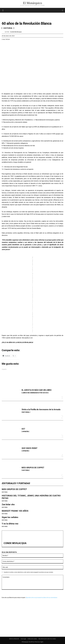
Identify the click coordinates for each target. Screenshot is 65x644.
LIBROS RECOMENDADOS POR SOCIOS (35, 393)
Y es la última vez (10, 524)
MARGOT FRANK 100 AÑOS (15, 511)
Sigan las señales (10, 517)
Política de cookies (32, 639)
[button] (63, 10)
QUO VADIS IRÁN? (29, 448)
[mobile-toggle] (3, 10)
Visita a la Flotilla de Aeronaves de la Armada (41, 409)
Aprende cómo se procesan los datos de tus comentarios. (42, 598)
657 (23, 429)
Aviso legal (23, 639)
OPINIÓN (25, 431)
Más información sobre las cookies (47, 639)
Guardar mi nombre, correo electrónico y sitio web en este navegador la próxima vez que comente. (29, 572)
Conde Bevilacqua (16, 32)
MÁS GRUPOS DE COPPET (33, 468)
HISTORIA (26, 470)
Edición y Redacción (14, 639)
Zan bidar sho (8, 504)
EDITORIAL (26, 412)
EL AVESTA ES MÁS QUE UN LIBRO (37, 390)
